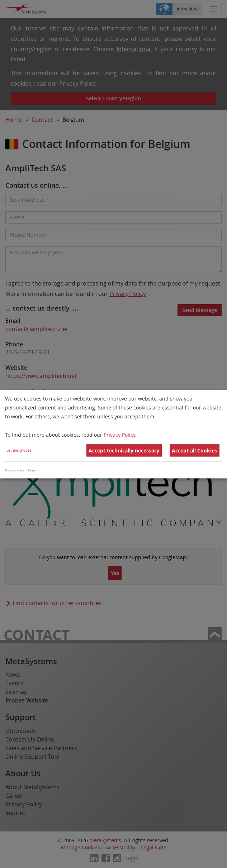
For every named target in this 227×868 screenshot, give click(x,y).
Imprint (34, 471)
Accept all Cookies (194, 450)
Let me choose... (21, 450)
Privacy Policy (119, 435)
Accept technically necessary (124, 450)
